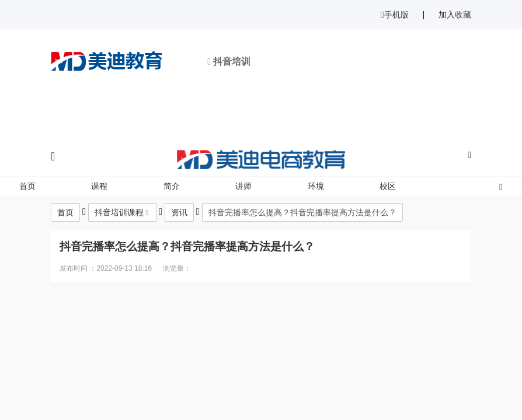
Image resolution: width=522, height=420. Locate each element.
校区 (388, 186)
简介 (172, 186)
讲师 (243, 186)
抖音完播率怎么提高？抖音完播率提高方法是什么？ (302, 212)
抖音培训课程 (119, 212)
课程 (99, 186)
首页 (27, 186)
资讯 (179, 212)
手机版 (395, 15)
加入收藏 (455, 15)
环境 (316, 186)
